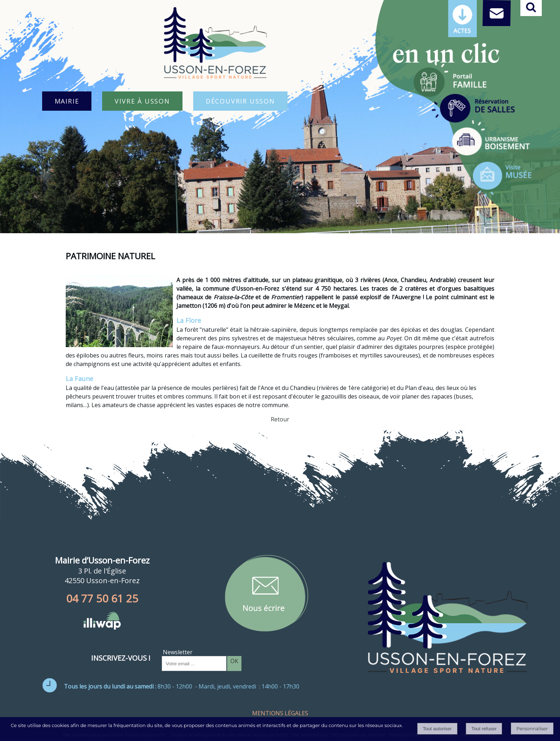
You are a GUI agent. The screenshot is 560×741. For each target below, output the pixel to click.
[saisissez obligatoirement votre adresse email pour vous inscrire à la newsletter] (194, 664)
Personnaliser (532, 729)
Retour (280, 419)
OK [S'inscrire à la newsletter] (234, 661)
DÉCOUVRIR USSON (240, 101)
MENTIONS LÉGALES (280, 713)
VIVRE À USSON (142, 101)
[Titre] (450, 79)
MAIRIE (67, 101)
